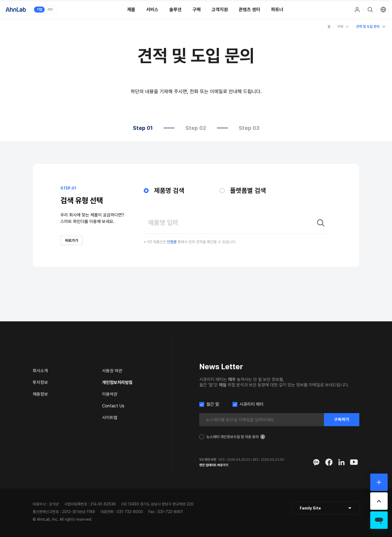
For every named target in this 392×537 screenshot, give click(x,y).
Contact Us (113, 406)
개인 (50, 10)
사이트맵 (110, 418)
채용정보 (40, 394)
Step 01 (143, 128)
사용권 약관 (112, 371)
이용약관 (110, 394)
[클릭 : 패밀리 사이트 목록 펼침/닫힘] (325, 508)
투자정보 (40, 382)
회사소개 (40, 371)
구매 (340, 27)
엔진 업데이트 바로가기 (214, 465)
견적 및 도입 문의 (368, 27)
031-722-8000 (130, 512)
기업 (39, 10)
